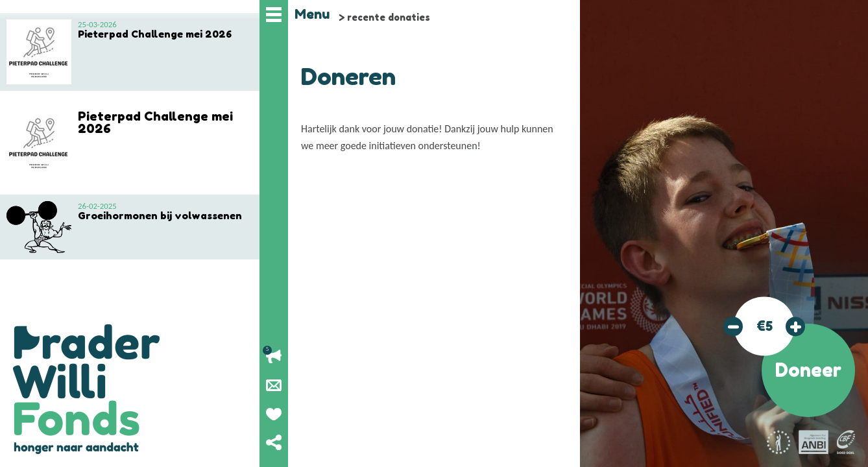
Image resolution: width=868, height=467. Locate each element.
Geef (274, 414)
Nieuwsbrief (274, 385)
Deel (274, 442)
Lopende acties (274, 357)
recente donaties (389, 17)
